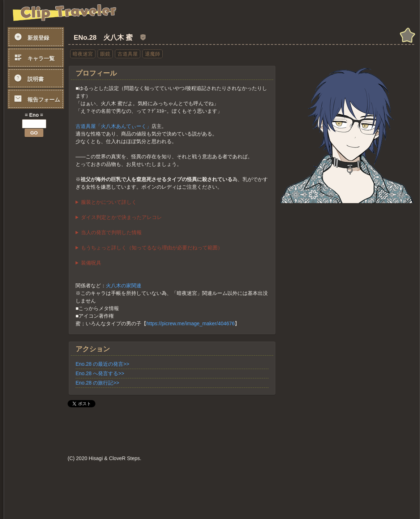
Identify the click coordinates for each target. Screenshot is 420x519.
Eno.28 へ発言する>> (100, 373)
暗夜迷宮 (83, 54)
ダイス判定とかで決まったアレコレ (121, 217)
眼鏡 (105, 54)
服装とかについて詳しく (109, 202)
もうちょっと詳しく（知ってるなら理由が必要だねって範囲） (152, 248)
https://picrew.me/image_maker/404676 (190, 323)
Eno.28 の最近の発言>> (102, 364)
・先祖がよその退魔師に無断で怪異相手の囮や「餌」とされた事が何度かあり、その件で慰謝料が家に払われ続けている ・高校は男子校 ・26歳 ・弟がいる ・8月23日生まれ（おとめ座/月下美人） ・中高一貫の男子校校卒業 (172, 233)
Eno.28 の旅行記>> (97, 383)
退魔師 (153, 54)
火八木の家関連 (124, 286)
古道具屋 (128, 54)
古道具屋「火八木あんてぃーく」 (113, 126)
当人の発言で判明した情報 (111, 232)
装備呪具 (91, 263)
